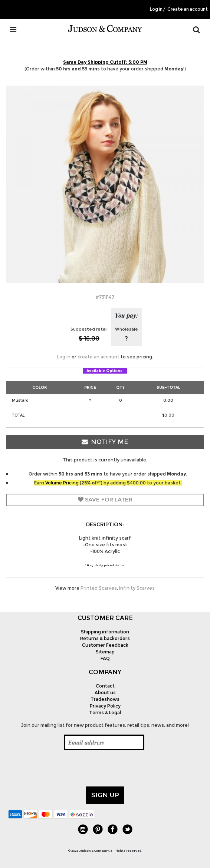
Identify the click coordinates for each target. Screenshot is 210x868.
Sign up (105, 795)
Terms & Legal (105, 713)
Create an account (188, 9)
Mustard (20, 400)
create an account (99, 357)
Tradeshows (105, 699)
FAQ (105, 658)
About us (105, 693)
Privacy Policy (105, 706)
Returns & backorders (105, 638)
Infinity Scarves (137, 588)
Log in (156, 9)
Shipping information (105, 632)
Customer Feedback (105, 645)
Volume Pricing (62, 483)
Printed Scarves (99, 588)
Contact (105, 686)
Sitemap (105, 652)
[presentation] (65, 768)
